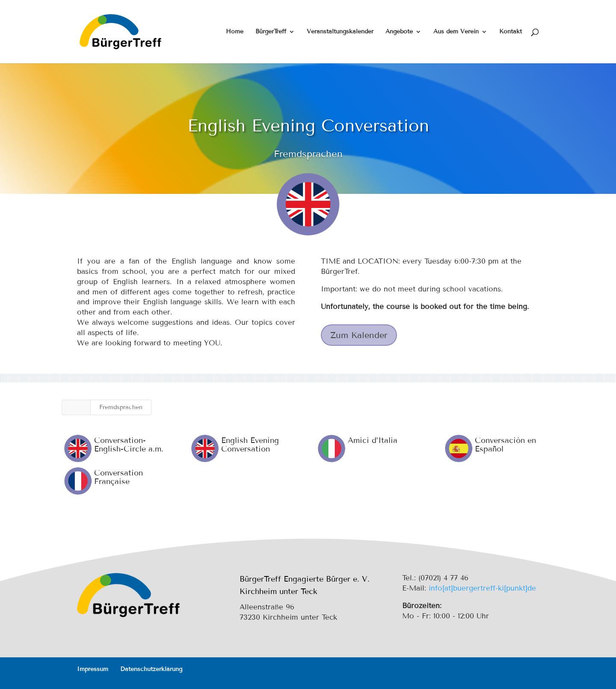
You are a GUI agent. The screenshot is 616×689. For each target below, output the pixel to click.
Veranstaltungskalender (340, 32)
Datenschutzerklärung (151, 669)
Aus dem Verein (456, 32)
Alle (76, 407)
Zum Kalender (359, 335)
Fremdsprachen (121, 407)
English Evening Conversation (250, 445)
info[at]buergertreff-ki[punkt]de (482, 588)
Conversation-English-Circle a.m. (128, 445)
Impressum (93, 669)
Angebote (399, 32)
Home (235, 32)
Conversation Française (118, 477)
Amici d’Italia (372, 440)
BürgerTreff (271, 32)
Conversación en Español (505, 445)
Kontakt (511, 32)
